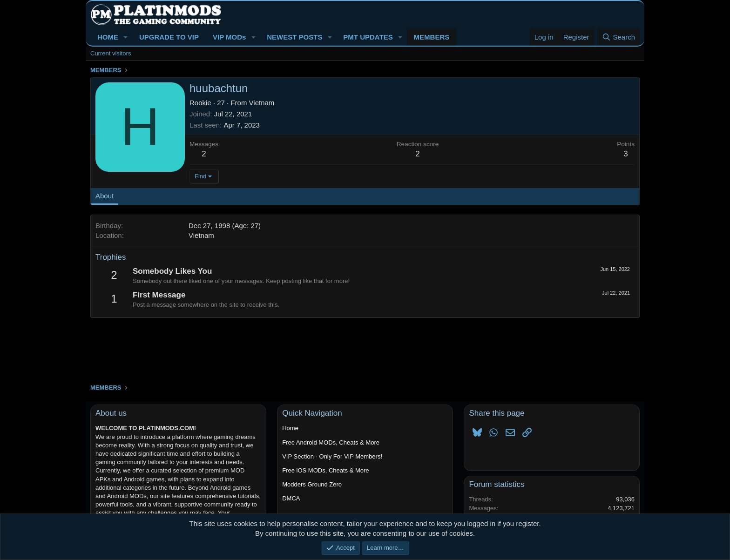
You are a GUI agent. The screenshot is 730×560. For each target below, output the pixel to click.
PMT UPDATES (368, 37)
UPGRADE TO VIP (169, 37)
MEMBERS (432, 37)
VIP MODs (229, 37)
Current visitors (111, 53)
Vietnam (262, 103)
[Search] (618, 37)
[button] (126, 37)
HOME (108, 37)
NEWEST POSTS (294, 37)
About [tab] (105, 196)
